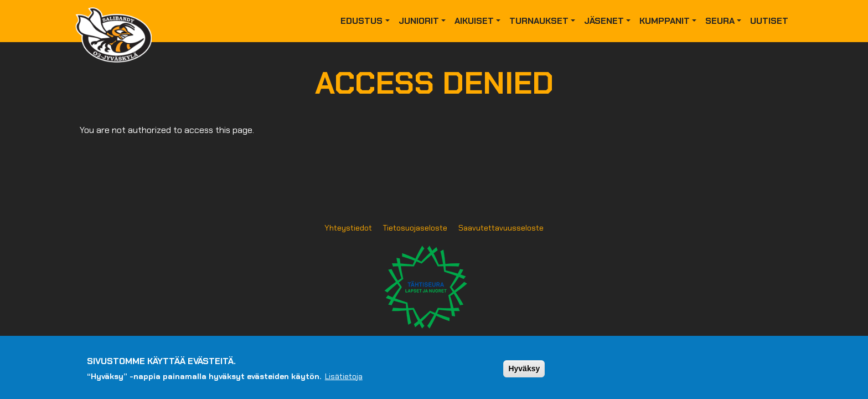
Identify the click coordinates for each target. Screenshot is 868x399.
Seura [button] (720, 21)
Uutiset (769, 21)
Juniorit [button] (419, 21)
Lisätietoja (344, 380)
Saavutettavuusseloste (501, 228)
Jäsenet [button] (604, 21)
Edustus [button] (361, 21)
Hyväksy (524, 373)
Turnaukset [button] (539, 21)
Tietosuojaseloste (415, 228)
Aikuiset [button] (474, 21)
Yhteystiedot (348, 228)
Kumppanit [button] (665, 21)
